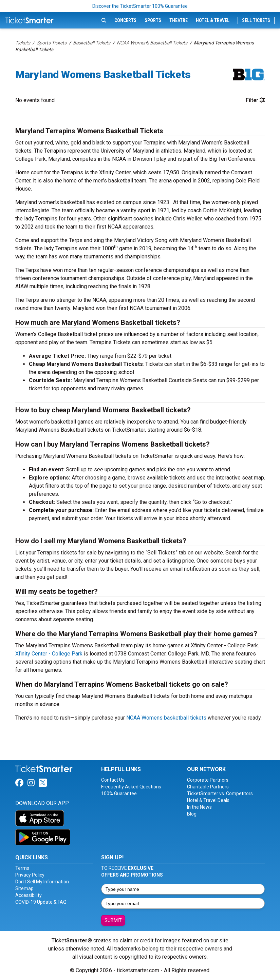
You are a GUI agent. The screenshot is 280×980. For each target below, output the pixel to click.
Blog (192, 814)
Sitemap (24, 888)
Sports (153, 20)
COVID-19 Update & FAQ (41, 902)
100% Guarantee (119, 793)
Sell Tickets (256, 20)
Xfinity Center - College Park (49, 654)
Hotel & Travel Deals (208, 800)
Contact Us (113, 780)
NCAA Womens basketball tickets (166, 718)
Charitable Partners (208, 787)
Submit (113, 920)
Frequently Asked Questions (131, 787)
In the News (199, 807)
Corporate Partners (208, 780)
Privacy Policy (30, 875)
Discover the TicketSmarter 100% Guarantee (140, 6)
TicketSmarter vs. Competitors (220, 793)
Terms (22, 868)
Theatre (179, 20)
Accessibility (29, 895)
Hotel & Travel (213, 20)
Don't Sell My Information (42, 882)
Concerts (125, 20)
